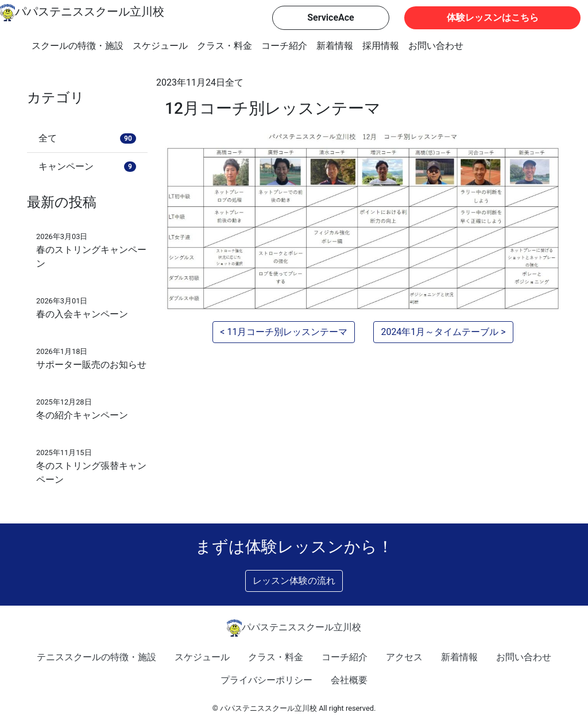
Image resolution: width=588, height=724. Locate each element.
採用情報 (381, 46)
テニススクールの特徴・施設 (96, 657)
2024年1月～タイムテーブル (440, 332)
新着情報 (335, 46)
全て (234, 82)
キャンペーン (87, 166)
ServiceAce (331, 18)
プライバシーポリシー (266, 680)
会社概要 (349, 680)
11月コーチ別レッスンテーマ (287, 332)
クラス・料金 (225, 46)
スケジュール (160, 46)
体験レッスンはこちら (493, 18)
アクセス (404, 657)
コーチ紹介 (284, 46)
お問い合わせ (436, 46)
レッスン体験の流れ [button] (294, 581)
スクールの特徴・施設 (78, 46)
